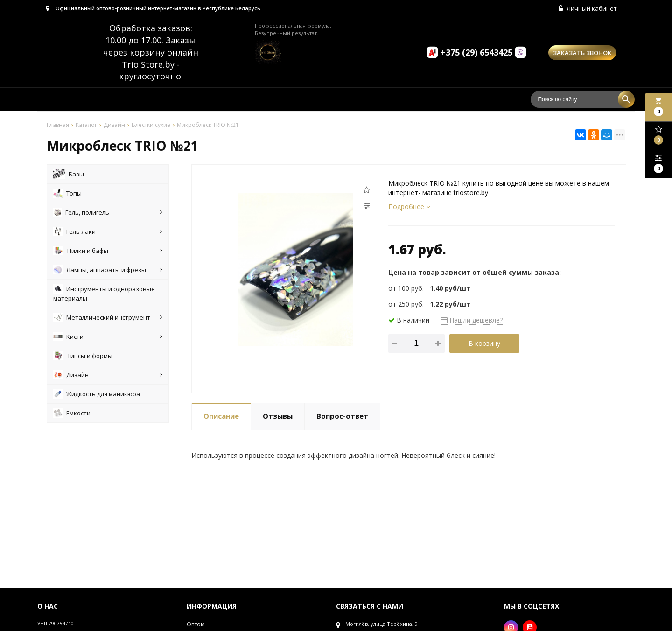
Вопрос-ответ (342, 418)
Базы (69, 175)
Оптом (196, 626)
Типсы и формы (83, 357)
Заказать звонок (582, 55)
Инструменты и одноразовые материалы (104, 295)
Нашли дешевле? (472, 321)
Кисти (108, 338)
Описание (221, 418)
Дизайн (108, 376)
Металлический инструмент (108, 319)
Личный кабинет (587, 9)
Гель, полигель (108, 214)
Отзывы (278, 418)
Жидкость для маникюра (97, 395)
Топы (67, 195)
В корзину (484, 345)
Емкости (72, 414)
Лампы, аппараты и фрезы (108, 271)
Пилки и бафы (108, 252)
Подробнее (409, 208)
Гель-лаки (108, 233)
